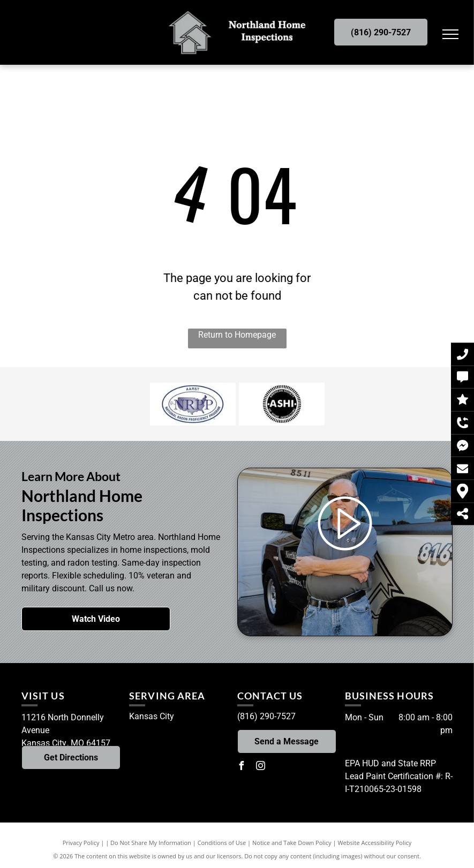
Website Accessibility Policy (374, 843)
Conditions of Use (222, 843)
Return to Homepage (237, 335)
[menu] (450, 34)
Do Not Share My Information (151, 843)
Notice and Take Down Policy (292, 843)
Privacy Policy (81, 843)
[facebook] (242, 767)
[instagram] (261, 767)
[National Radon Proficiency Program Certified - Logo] (193, 404)
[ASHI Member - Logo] (282, 404)
